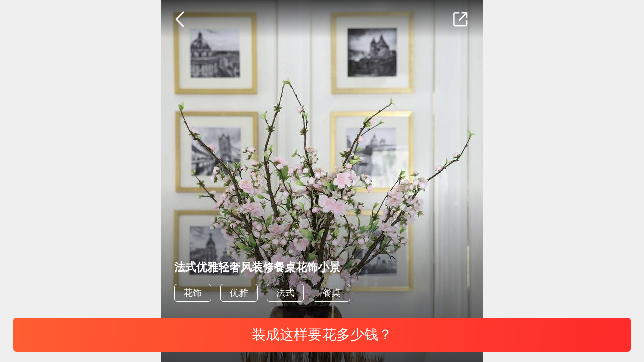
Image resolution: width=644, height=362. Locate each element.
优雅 (239, 293)
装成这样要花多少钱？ (322, 335)
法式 (285, 293)
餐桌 (332, 293)
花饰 (193, 293)
